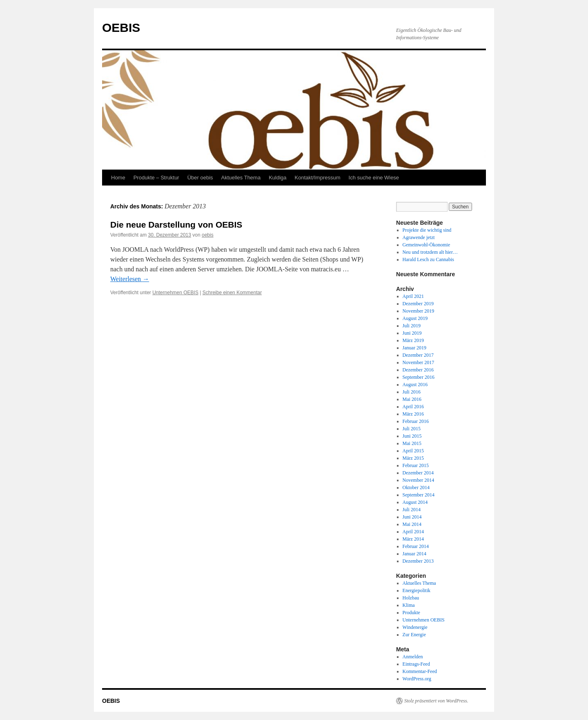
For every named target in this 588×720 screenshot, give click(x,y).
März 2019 (413, 340)
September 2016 (419, 377)
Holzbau (411, 598)
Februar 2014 (416, 546)
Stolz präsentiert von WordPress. (436, 701)
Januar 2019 (414, 348)
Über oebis (200, 178)
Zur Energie (414, 635)
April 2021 (413, 296)
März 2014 (413, 539)
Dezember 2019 (418, 304)
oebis (208, 235)
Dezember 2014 (418, 473)
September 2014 (419, 495)
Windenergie (415, 627)
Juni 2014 (412, 517)
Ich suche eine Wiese (374, 178)
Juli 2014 (412, 510)
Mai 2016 (412, 399)
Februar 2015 (416, 465)
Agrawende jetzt (419, 237)
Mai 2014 (412, 524)
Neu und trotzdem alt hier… (430, 252)
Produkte (411, 613)
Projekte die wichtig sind (427, 230)
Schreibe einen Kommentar (232, 293)
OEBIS (121, 28)
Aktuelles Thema (241, 178)
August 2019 (415, 318)
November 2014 (419, 480)
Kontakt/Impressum (318, 178)
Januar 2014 (414, 554)
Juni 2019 (412, 333)
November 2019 (419, 311)
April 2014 (413, 532)
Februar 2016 (416, 421)
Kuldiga (277, 178)
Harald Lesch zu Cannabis (428, 259)
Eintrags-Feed (416, 664)
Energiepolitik (416, 590)
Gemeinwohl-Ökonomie (427, 245)
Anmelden (413, 657)
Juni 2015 (412, 436)
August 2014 (415, 502)
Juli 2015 (412, 429)
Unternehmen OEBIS (175, 293)
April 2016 (413, 407)
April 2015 (413, 451)
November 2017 (419, 362)
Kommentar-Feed (420, 671)
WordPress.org (417, 679)
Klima (409, 605)
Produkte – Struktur (156, 178)
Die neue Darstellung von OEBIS (176, 225)
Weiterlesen (130, 279)
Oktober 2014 (416, 487)
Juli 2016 (412, 392)
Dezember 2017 (418, 355)
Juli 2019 (412, 326)
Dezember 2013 (418, 561)
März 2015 (413, 458)
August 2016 (415, 385)
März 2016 (413, 414)
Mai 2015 (412, 443)
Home (118, 178)
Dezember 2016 (418, 370)
